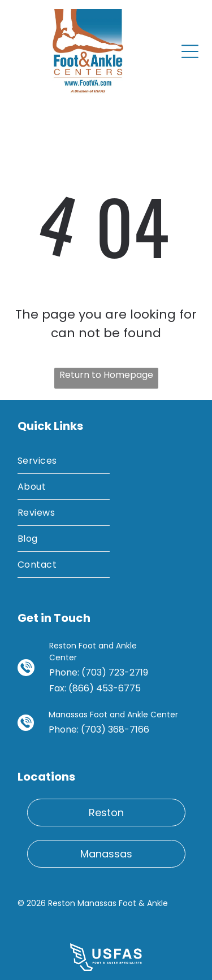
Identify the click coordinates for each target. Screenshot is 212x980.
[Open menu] (190, 51)
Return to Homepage (106, 375)
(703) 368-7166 (115, 729)
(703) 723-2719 (115, 672)
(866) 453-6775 (105, 688)
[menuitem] (64, 461)
